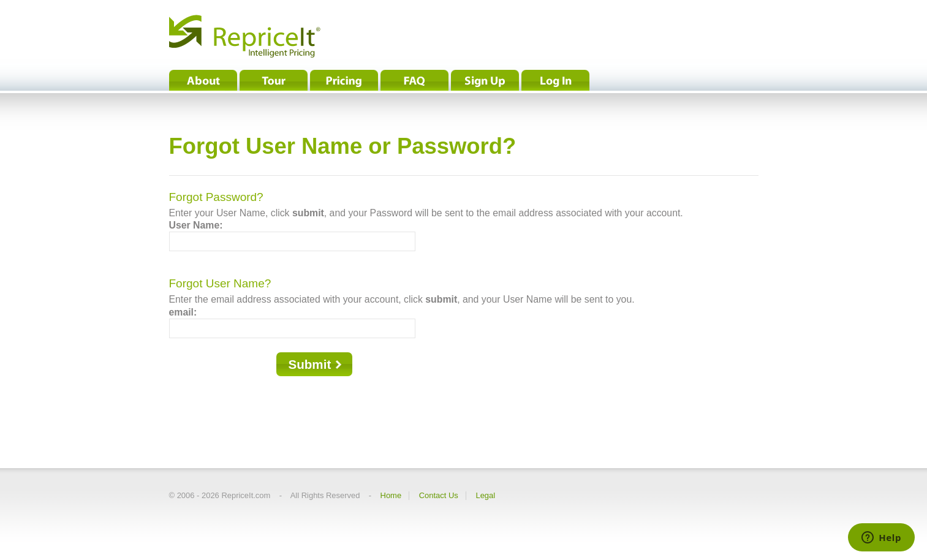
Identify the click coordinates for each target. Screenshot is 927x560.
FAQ (414, 80)
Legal (485, 496)
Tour (274, 80)
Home (391, 496)
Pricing (344, 80)
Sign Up (485, 80)
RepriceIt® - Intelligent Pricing (245, 36)
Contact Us (439, 496)
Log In (555, 80)
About (203, 80)
